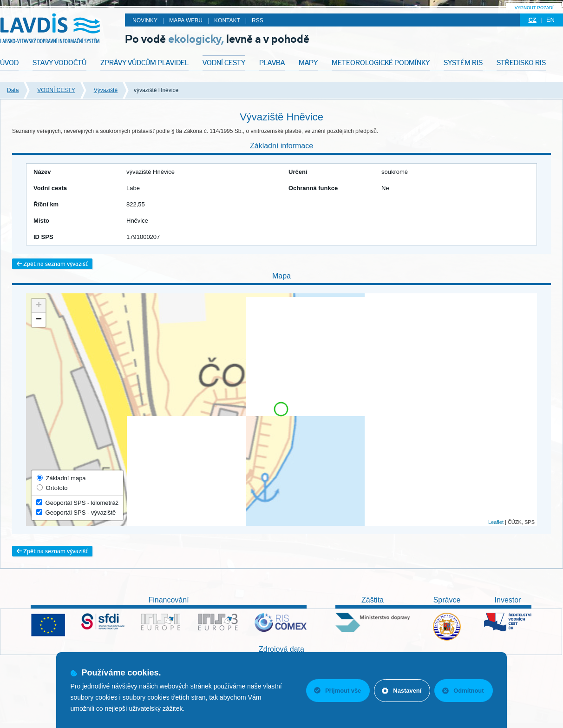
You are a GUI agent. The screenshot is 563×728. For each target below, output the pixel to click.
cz (532, 20)
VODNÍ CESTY (56, 90)
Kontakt (227, 20)
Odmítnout (463, 691)
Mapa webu (186, 20)
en (550, 20)
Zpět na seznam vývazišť (52, 264)
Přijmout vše (336, 691)
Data (13, 90)
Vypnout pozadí (534, 8)
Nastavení (401, 691)
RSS (258, 20)
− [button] (39, 320)
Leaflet (496, 522)
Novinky (145, 20)
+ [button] (39, 306)
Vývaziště (106, 90)
